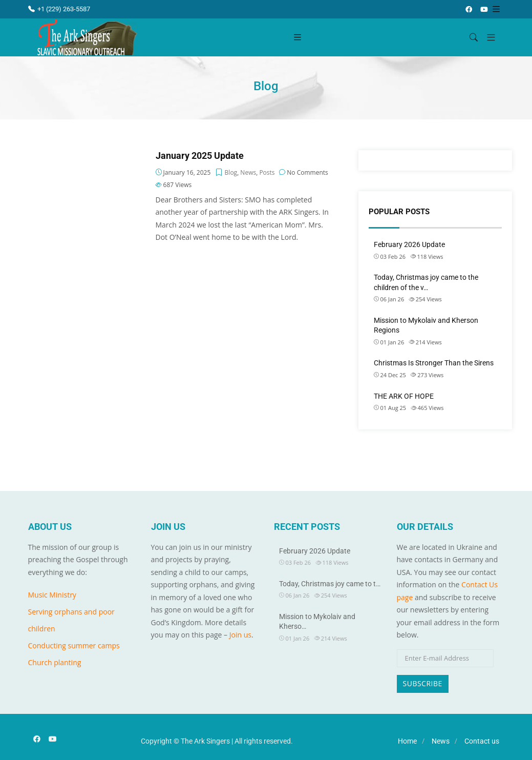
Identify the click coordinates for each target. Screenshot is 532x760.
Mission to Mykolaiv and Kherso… (317, 622)
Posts (267, 172)
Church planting (55, 662)
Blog (231, 172)
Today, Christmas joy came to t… (330, 584)
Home (407, 741)
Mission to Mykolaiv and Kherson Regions (426, 325)
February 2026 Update (409, 244)
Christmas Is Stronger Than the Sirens (434, 363)
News (248, 172)
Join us (240, 635)
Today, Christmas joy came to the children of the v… (426, 282)
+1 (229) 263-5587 (59, 9)
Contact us (482, 741)
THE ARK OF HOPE (404, 396)
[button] (487, 38)
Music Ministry (52, 595)
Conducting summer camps (74, 645)
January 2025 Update (200, 156)
